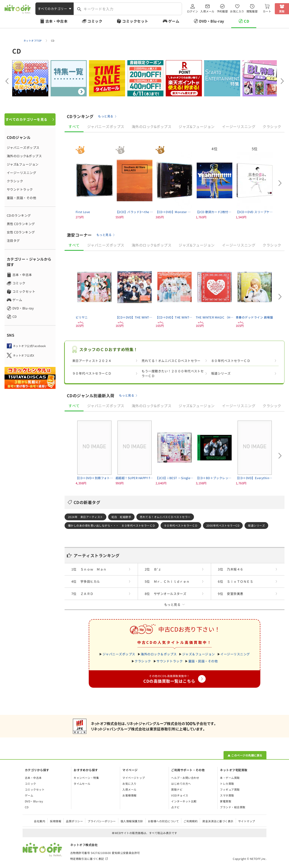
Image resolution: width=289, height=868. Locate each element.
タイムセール (82, 784)
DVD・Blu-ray (212, 21)
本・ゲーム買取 (230, 778)
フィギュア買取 (230, 789)
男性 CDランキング (21, 224)
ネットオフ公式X (24, 355)
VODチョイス (180, 795)
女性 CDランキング (21, 232)
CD (246, 21)
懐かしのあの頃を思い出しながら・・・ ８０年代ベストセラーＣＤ (112, 525)
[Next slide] (282, 81)
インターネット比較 (184, 801)
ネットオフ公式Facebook (29, 346)
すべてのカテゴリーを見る (26, 119)
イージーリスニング (21, 173)
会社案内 (40, 821)
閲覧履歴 (252, 11)
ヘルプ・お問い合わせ (185, 778)
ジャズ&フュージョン (23, 164)
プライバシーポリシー (102, 821)
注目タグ (13, 240)
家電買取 (226, 801)
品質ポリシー (74, 821)
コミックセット (135, 21)
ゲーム (174, 21)
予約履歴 (222, 11)
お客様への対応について (163, 821)
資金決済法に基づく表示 (218, 821)
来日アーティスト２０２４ (92, 361)
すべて (74, 126)
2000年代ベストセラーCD (223, 525)
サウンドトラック (20, 189)
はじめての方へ (181, 784)
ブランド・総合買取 (233, 807)
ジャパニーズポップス (23, 147)
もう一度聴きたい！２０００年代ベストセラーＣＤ (173, 373)
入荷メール (207, 11)
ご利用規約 (191, 821)
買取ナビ (177, 789)
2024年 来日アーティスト (85, 517)
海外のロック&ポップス (24, 156)
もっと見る (106, 116)
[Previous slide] (7, 81)
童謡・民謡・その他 (21, 198)
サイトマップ (247, 821)
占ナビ (175, 807)
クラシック (15, 181)
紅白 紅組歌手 (121, 517)
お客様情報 (129, 795)
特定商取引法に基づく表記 (87, 859)
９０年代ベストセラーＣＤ (92, 373)
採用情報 (56, 821)
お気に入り (237, 11)
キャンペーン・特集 (86, 778)
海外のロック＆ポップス (159, 654)
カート (267, 11)
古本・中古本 (57, 21)
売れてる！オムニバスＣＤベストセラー (171, 361)
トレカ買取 (227, 784)
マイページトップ (134, 778)
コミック (95, 21)
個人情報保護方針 (132, 821)
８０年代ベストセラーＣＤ (231, 361)
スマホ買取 (227, 795)
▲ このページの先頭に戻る (245, 755)
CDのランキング (19, 215)
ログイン (193, 11)
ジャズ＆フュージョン (199, 654)
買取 (282, 11)
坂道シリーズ (221, 373)
